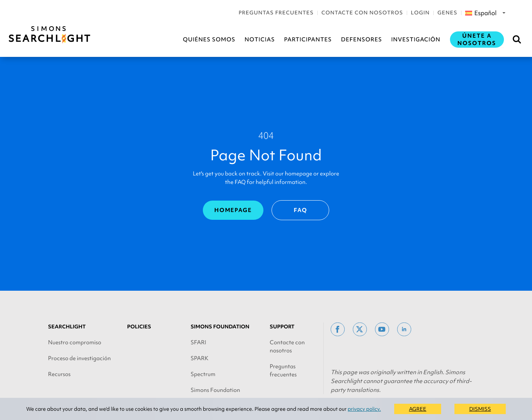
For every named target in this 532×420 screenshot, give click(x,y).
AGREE (418, 409)
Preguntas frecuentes (276, 13)
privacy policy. (364, 409)
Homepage (233, 210)
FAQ (301, 210)
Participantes (308, 40)
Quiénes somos (209, 40)
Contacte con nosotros (362, 13)
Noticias (260, 40)
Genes (447, 13)
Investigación (416, 40)
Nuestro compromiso (75, 342)
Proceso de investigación (79, 358)
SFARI (198, 342)
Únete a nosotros (477, 40)
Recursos (59, 374)
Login (420, 13)
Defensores (362, 40)
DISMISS (480, 409)
